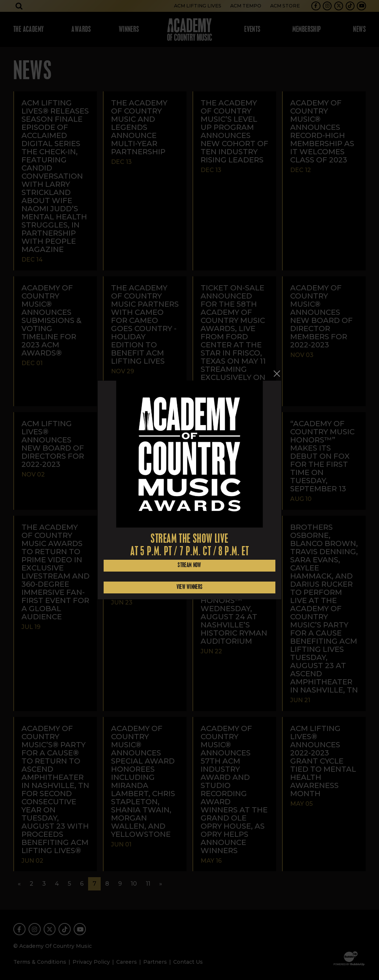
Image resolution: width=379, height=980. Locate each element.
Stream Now (189, 565)
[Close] (277, 373)
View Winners (190, 587)
